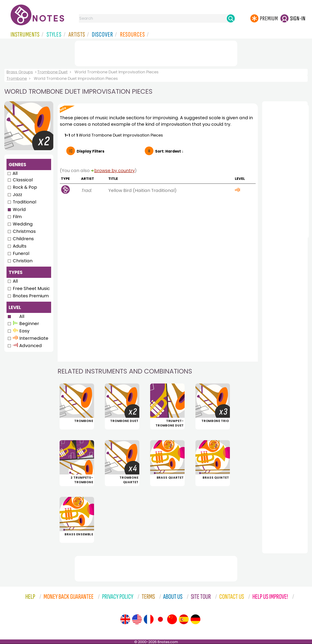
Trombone (17, 78)
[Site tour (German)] (195, 619)
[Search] (231, 18)
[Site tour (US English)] (137, 619)
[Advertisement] (156, 53)
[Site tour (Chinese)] (172, 619)
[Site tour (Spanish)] (184, 619)
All (15, 173)
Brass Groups (20, 72)
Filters (91, 151)
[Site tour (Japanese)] (160, 619)
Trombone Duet (52, 72)
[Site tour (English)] (125, 619)
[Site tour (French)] (149, 619)
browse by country (115, 171)
